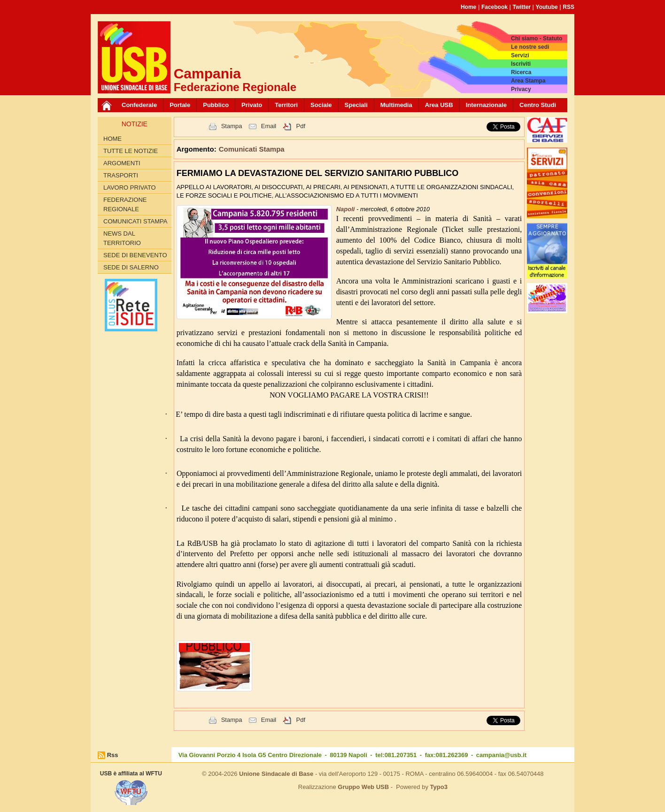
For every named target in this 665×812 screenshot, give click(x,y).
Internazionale (486, 105)
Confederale (139, 105)
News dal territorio (122, 238)
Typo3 (439, 787)
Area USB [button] (439, 105)
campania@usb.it (501, 755)
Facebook (495, 7)
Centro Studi (538, 105)
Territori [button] (286, 105)
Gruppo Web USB (363, 787)
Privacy (521, 89)
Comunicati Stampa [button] (252, 149)
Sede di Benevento (135, 255)
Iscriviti (521, 64)
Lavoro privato (130, 188)
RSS (568, 7)
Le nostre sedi (530, 47)
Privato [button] (252, 105)
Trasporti (121, 175)
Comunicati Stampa (135, 221)
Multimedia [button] (396, 105)
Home (468, 7)
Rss (113, 755)
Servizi (520, 55)
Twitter (522, 7)
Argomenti (122, 163)
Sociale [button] (321, 105)
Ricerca (521, 72)
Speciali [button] (356, 105)
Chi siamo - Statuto (537, 38)
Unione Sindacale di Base (276, 774)
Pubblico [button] (216, 105)
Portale (180, 105)
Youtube (547, 7)
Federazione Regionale (125, 204)
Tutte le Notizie (131, 151)
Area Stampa (528, 81)
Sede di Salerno (131, 267)
